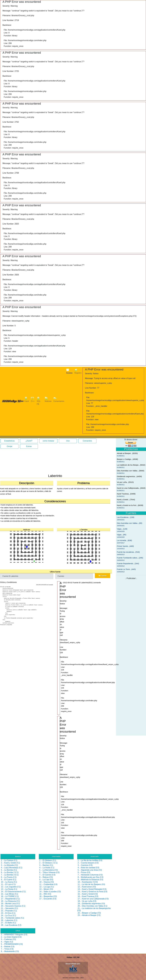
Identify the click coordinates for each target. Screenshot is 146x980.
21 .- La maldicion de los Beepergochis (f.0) (94, 909)
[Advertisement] (19, 462)
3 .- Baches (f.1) (46, 865)
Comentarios (59, 400)
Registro (78, 371)
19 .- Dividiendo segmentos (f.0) (91, 904)
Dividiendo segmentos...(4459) (129, 476)
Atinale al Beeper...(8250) (127, 453)
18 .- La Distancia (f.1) (10, 901)
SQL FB (39, 401)
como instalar (48, 441)
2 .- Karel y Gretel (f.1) (10, 863)
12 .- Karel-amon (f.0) (87, 887)
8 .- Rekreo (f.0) (46, 877)
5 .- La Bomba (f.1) (9, 870)
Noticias (48, 400)
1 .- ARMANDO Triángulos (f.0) (14, 935)
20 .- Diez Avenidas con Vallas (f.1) (93, 906)
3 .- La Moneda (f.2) (9, 865)
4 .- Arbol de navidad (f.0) (88, 868)
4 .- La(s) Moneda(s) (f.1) (12, 868)
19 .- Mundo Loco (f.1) (10, 904)
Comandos (87, 441)
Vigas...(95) (122, 535)
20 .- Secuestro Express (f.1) (13, 906)
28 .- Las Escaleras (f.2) (11, 925)
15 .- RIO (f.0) (45, 894)
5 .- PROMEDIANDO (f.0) (12, 944)
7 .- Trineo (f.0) (7, 949)
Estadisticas (9, 441)
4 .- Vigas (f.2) (7, 942)
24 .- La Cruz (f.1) (8, 916)
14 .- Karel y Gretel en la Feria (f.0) (92, 892)
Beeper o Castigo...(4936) (127, 459)
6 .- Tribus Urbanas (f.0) (49, 872)
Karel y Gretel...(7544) (126, 500)
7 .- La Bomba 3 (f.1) (10, 875)
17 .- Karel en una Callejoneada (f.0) (93, 899)
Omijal (9, 446)
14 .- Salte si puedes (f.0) (50, 892)
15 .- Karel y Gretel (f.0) (88, 894)
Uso (68, 441)
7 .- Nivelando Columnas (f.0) (90, 875)
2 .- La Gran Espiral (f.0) (11, 937)
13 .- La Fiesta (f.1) (9, 889)
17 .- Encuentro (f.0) (48, 899)
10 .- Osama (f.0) (47, 882)
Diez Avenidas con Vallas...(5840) (131, 471)
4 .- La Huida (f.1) (47, 868)
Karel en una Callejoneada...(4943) (131, 488)
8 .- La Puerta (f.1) (9, 877)
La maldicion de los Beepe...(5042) (131, 465)
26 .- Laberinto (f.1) (9, 920)
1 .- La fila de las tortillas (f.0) (90, 860)
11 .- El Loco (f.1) (8, 884)
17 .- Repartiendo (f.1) (10, 899)
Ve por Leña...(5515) (125, 482)
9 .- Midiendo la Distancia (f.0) (90, 880)
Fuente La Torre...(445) (126, 569)
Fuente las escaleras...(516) (128, 552)
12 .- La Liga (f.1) (47, 887)
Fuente (102, 576)
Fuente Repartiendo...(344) (128, 563)
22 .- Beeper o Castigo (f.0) (89, 913)
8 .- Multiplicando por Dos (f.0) (91, 877)
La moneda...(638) (124, 540)
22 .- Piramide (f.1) (9, 911)
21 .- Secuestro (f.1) (9, 908)
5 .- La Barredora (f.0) (49, 870)
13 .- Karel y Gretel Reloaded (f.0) (92, 889)
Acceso (69, 371)
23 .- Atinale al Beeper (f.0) (89, 915)
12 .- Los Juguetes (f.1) (11, 887)
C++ (33, 400)
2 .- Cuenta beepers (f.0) (88, 863)
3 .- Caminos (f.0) (85, 865)
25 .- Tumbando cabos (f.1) (12, 918)
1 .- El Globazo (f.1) (48, 860)
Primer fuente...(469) (125, 546)
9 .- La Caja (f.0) (46, 880)
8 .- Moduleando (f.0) (10, 951)
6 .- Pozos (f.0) (84, 872)
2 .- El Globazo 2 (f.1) (48, 863)
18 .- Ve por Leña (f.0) (87, 901)
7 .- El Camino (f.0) (47, 875)
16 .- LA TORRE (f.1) (10, 896)
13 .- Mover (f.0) (46, 889)
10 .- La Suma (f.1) (9, 882)
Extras (29, 446)
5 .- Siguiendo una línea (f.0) (90, 870)
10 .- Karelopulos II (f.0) (88, 882)
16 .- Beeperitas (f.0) (48, 896)
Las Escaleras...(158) (126, 517)
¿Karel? (29, 441)
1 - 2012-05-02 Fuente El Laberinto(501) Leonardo (81, 583)
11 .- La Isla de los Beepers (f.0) (91, 884)
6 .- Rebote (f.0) (8, 947)
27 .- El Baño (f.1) (8, 923)
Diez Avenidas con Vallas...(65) (130, 523)
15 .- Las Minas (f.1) (9, 894)
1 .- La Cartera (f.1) (9, 860)
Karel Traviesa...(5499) (126, 494)
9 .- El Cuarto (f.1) (9, 880)
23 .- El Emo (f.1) (8, 913)
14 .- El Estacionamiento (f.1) (13, 892)
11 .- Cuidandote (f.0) (48, 884)
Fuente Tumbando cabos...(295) (130, 558)
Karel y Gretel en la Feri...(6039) (130, 505)
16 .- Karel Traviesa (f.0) (88, 896)
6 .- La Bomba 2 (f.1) (10, 872)
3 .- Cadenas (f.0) (8, 939)
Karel (27, 400)
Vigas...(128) (122, 529)
